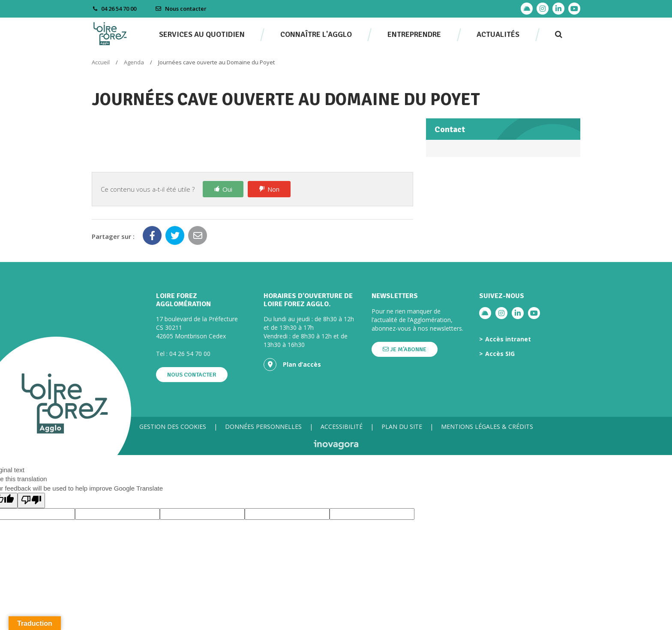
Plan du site (402, 427)
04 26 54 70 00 (190, 354)
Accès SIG (500, 354)
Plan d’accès (292, 365)
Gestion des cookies (173, 427)
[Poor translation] (31, 500)
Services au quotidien (202, 34)
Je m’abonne (405, 349)
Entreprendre (414, 34)
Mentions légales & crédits (487, 427)
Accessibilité (342, 427)
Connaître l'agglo (316, 34)
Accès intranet (508, 339)
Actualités (498, 34)
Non (273, 189)
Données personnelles (263, 427)
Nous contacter (181, 9)
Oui (227, 189)
